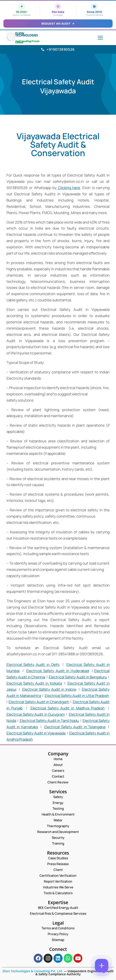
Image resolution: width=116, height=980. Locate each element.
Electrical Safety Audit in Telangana (75, 727)
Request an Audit (58, 23)
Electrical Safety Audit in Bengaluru (78, 677)
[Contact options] (102, 966)
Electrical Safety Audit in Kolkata (34, 683)
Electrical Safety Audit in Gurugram (36, 714)
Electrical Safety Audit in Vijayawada (36, 733)
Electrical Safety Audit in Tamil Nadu (49, 721)
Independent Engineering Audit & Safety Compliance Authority (75, 973)
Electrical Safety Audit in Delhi (33, 665)
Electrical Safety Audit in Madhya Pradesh (68, 708)
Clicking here (68, 188)
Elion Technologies (27, 34)
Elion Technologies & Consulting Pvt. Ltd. (33, 971)
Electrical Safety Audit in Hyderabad (57, 671)
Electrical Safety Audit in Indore (49, 689)
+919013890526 (58, 49)
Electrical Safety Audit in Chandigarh (39, 702)
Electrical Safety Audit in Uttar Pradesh (77, 696)
